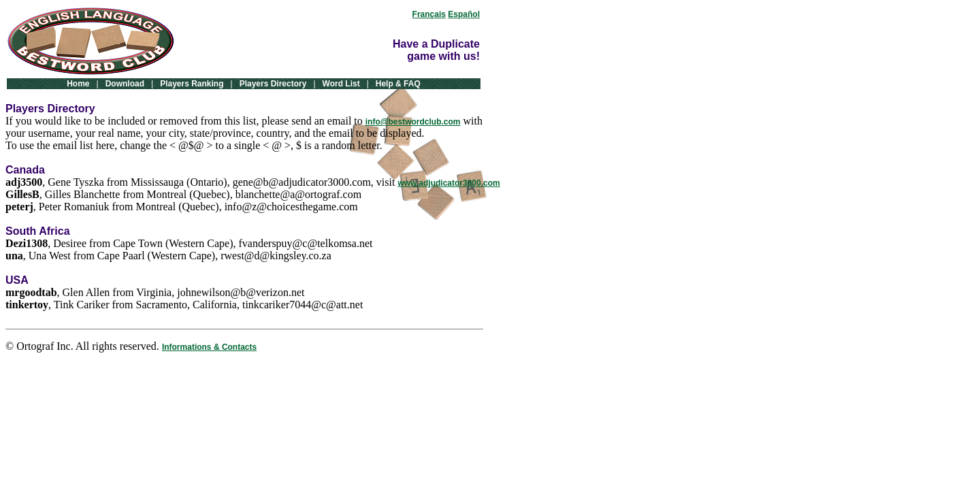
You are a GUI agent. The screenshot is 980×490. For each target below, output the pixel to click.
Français (429, 14)
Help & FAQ (398, 84)
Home (78, 84)
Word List (341, 84)
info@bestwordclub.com (413, 122)
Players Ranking (192, 84)
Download (125, 84)
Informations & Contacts (209, 347)
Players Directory (273, 84)
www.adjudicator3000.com (448, 183)
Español (464, 14)
